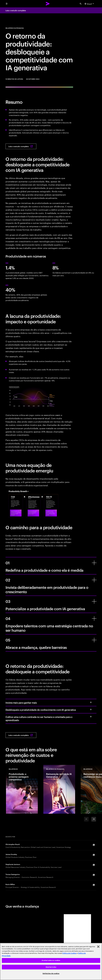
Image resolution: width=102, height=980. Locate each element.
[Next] (94, 819)
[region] (51, 961)
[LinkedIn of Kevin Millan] (94, 885)
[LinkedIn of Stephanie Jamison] (94, 865)
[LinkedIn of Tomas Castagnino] (94, 875)
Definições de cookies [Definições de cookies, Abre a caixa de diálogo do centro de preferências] (51, 974)
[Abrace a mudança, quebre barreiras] (94, 640)
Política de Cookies (69, 953)
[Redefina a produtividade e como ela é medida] (94, 563)
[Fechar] (98, 947)
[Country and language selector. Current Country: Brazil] (90, 4)
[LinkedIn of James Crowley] (94, 855)
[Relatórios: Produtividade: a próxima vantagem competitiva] (22, 789)
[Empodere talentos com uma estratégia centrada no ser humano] (94, 618)
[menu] (7, 4)
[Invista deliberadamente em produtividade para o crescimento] (94, 580)
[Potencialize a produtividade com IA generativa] (94, 601)
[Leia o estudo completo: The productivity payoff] (21, 146)
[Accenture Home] (48, 4)
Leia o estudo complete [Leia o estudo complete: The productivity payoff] (16, 10)
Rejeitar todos (51, 967)
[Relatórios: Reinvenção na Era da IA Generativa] (59, 789)
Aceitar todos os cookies (51, 960)
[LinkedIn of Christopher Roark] (94, 845)
